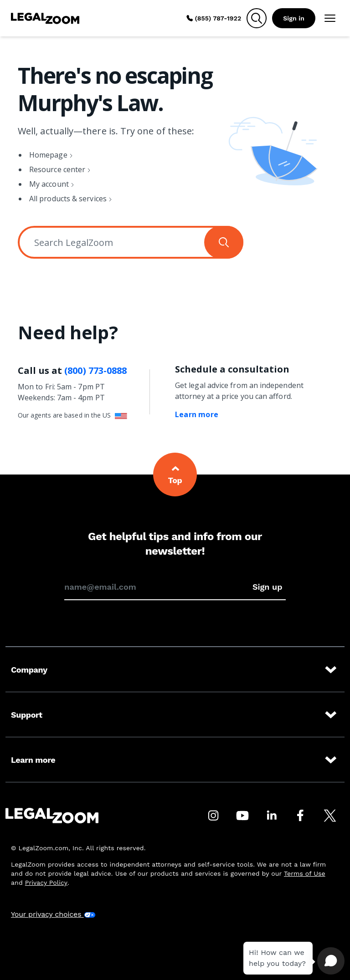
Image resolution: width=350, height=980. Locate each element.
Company (175, 670)
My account (49, 184)
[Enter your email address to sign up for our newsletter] (157, 587)
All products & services (68, 199)
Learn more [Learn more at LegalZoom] (175, 760)
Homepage (48, 155)
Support (175, 715)
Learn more (197, 414)
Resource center (57, 169)
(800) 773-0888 (95, 370)
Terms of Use (305, 873)
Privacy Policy (46, 883)
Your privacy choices (53, 914)
